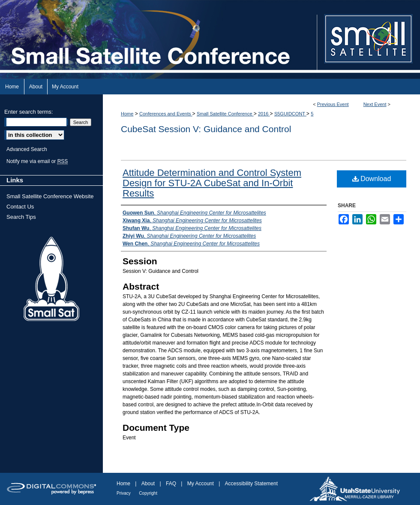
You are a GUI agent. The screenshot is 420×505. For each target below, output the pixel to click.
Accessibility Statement (251, 484)
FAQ (171, 484)
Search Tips (21, 217)
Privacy (124, 493)
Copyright (148, 493)
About (148, 484)
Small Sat (51, 279)
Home (127, 114)
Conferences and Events (166, 114)
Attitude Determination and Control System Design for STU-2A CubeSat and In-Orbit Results (212, 183)
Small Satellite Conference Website (50, 196)
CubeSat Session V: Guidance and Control (206, 129)
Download (372, 179)
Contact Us (20, 207)
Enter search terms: (28, 112)
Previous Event (333, 104)
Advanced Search (27, 149)
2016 (264, 114)
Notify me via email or (37, 161)
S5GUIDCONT (290, 114)
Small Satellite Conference (225, 114)
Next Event (375, 104)
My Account (201, 484)
